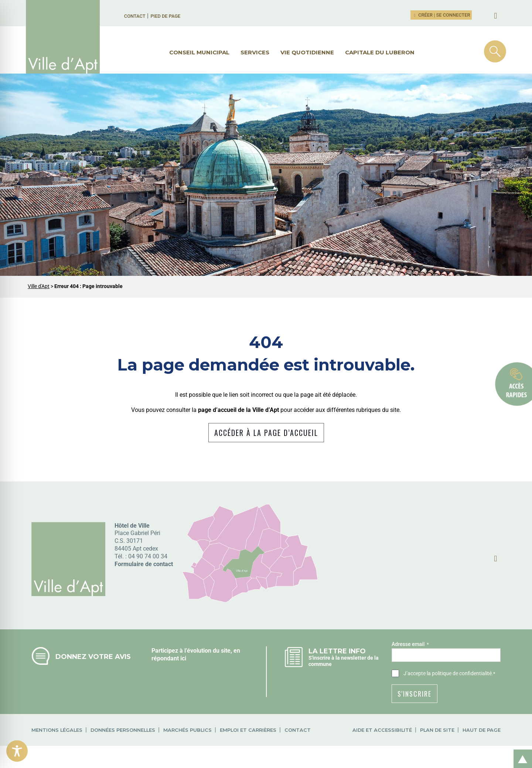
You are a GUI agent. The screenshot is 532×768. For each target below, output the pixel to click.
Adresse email (410, 644)
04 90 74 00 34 (148, 556)
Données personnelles (123, 730)
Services (255, 52)
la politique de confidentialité (459, 673)
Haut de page (482, 730)
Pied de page (165, 16)
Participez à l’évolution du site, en (196, 651)
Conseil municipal (199, 52)
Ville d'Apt (39, 286)
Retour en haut (520, 751)
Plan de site (437, 730)
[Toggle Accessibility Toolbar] (17, 751)
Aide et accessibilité (382, 730)
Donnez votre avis (93, 657)
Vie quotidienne (307, 52)
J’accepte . (449, 674)
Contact (135, 16)
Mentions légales (57, 730)
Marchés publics (187, 730)
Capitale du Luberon (380, 52)
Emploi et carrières (248, 730)
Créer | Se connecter (441, 15)
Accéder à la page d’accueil (266, 433)
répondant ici (169, 658)
